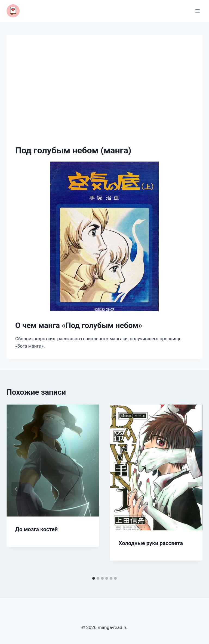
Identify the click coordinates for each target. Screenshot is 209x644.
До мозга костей (36, 529)
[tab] (94, 578)
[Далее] (193, 489)
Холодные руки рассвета (151, 543)
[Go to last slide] (16, 489)
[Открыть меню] (197, 11)
